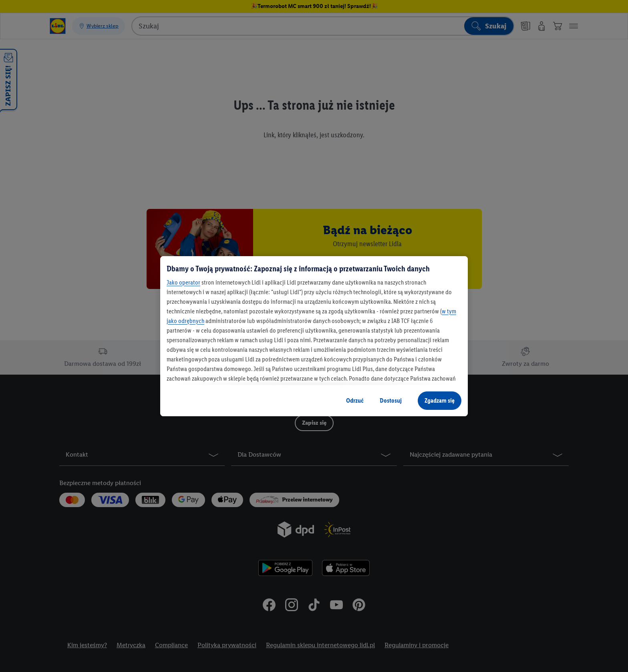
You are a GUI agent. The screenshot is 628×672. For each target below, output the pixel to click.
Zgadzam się (440, 400)
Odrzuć (355, 400)
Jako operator (183, 282)
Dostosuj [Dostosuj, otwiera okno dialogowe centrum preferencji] (391, 400)
